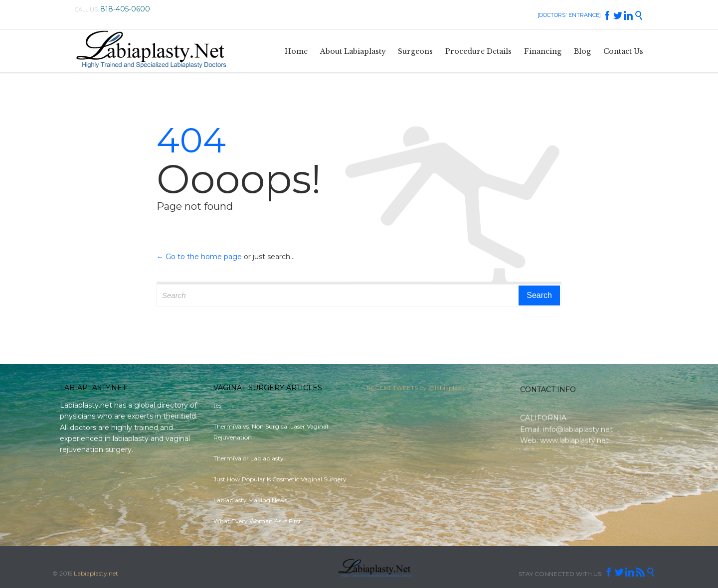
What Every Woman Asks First (257, 521)
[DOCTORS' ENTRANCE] (569, 15)
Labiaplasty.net (96, 573)
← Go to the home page (199, 257)
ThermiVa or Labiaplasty (249, 458)
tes (217, 405)
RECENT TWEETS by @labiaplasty (416, 390)
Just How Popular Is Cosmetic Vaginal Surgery (280, 479)
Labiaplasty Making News (250, 500)
